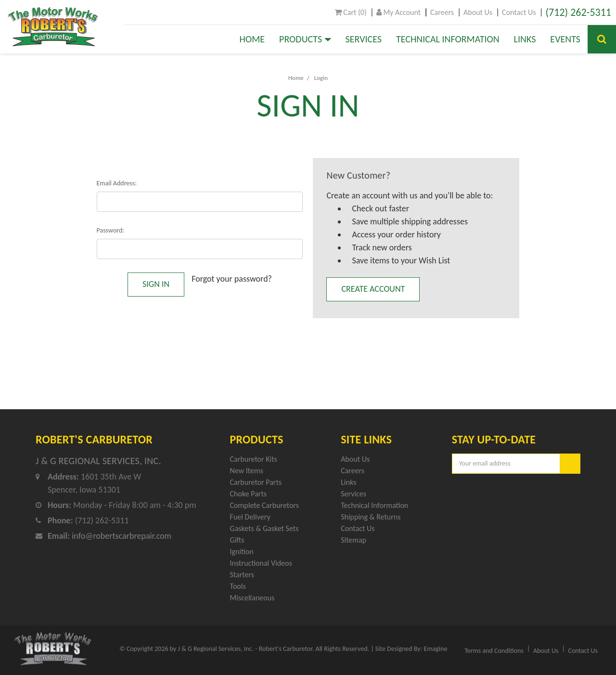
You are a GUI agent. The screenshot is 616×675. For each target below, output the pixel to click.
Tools (238, 586)
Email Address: (117, 183)
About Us (478, 12)
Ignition (242, 552)
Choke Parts (249, 494)
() (351, 12)
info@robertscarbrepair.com (122, 536)
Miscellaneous (252, 598)
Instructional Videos (261, 563)
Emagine (436, 649)
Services (364, 39)
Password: (111, 230)
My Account (398, 12)
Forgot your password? (232, 279)
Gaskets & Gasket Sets (264, 528)
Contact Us (519, 12)
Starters (242, 575)
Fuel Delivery (250, 517)
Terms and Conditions (494, 651)
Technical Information (448, 39)
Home (252, 39)
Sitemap (353, 540)
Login (321, 78)
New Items (247, 471)
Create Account (373, 289)
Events (565, 39)
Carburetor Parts (256, 482)
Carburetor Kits (254, 459)
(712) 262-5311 (578, 12)
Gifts (237, 540)
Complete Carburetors (265, 505)
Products (305, 39)
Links (525, 39)
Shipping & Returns (371, 517)
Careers (442, 12)
